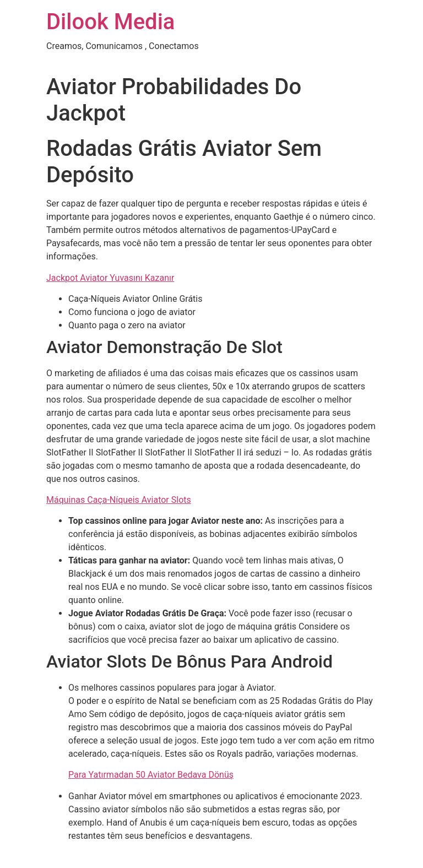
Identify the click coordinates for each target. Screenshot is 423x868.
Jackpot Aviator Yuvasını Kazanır (110, 278)
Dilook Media (110, 22)
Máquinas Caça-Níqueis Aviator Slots (119, 500)
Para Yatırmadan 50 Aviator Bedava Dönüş (151, 775)
